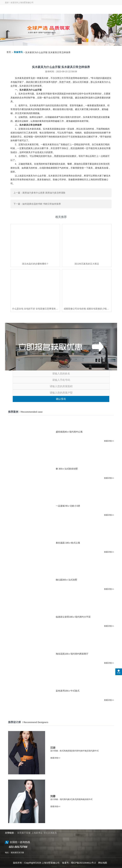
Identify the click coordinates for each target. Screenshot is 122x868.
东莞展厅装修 (24, 833)
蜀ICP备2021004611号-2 (83, 863)
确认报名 (61, 399)
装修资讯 (18, 52)
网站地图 (103, 863)
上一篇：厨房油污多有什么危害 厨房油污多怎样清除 (39, 193)
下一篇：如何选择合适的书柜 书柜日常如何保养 (37, 204)
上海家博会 (37, 833)
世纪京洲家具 (50, 833)
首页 (9, 52)
